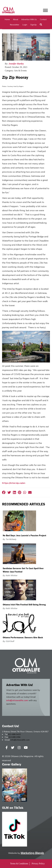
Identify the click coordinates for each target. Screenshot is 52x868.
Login (25, 25)
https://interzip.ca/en (14, 483)
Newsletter (15, 25)
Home (7, 19)
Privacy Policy (38, 864)
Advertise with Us (29, 19)
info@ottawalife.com (17, 700)
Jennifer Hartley (16, 64)
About (16, 19)
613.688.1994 (14, 737)
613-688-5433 (14, 734)
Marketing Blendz (32, 853)
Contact (43, 19)
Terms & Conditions (19, 864)
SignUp (33, 25)
